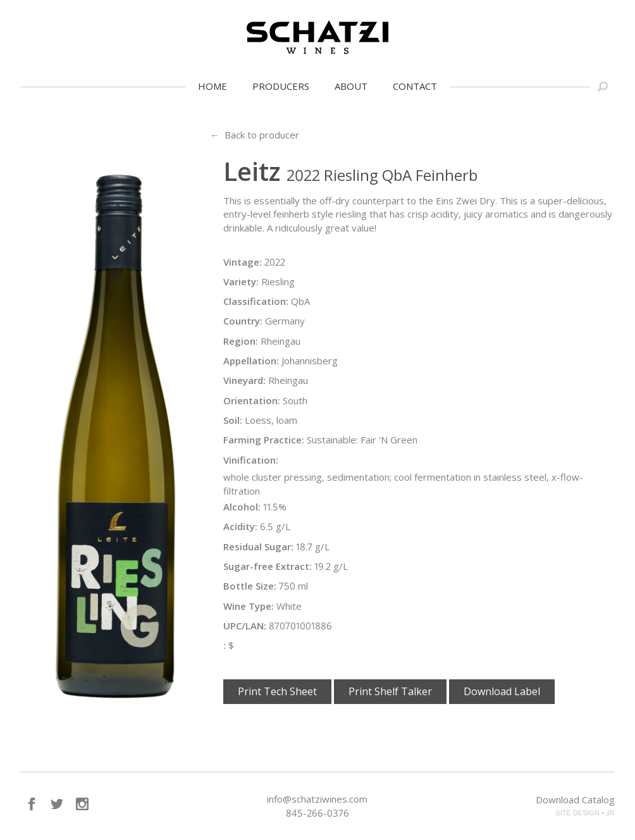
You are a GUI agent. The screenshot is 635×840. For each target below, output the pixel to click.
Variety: (241, 281)
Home (213, 86)
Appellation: (251, 361)
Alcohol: (242, 507)
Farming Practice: (264, 440)
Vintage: (243, 262)
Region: (241, 341)
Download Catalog (575, 800)
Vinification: (251, 460)
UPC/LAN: (245, 626)
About (351, 86)
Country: (243, 321)
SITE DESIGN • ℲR (585, 813)
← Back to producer (255, 135)
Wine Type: (249, 606)
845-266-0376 (317, 813)
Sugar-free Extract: (268, 566)
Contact (415, 86)
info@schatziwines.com (317, 799)
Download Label (502, 691)
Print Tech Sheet (277, 691)
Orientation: (252, 400)
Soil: (233, 420)
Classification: (256, 301)
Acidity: (240, 526)
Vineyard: (244, 380)
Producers (281, 86)
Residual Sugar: (258, 547)
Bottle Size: (250, 586)
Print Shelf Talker (390, 691)
